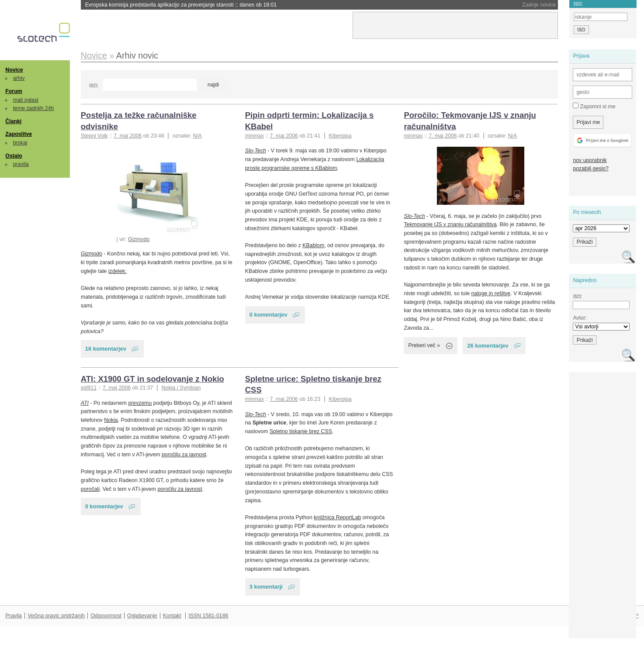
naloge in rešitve (491, 293)
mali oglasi (26, 100)
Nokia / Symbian (181, 388)
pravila (21, 164)
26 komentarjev (488, 346)
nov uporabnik (590, 160)
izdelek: (118, 271)
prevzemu (140, 403)
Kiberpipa (340, 136)
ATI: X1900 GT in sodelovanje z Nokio (152, 379)
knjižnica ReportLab (337, 517)
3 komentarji (266, 587)
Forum (14, 91)
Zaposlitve (19, 134)
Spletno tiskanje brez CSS (301, 431)
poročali (90, 489)
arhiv (19, 78)
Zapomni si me (594, 106)
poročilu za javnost (184, 455)
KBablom (313, 245)
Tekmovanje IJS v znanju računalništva (450, 224)
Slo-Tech (256, 151)
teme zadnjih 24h (34, 108)
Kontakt (172, 616)
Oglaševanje (142, 616)
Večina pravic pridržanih (56, 616)
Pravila (14, 616)
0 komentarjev (268, 315)
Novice (14, 70)
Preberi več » (424, 345)
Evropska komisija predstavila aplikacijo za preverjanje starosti (181, 5)
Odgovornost (106, 616)
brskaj (20, 143)
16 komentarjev (106, 349)
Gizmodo (139, 239)
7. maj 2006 (128, 136)
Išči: (94, 86)
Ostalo (14, 156)
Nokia (111, 420)
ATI (85, 403)
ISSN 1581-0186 (208, 616)
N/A (198, 136)
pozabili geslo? (590, 169)
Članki (13, 121)
